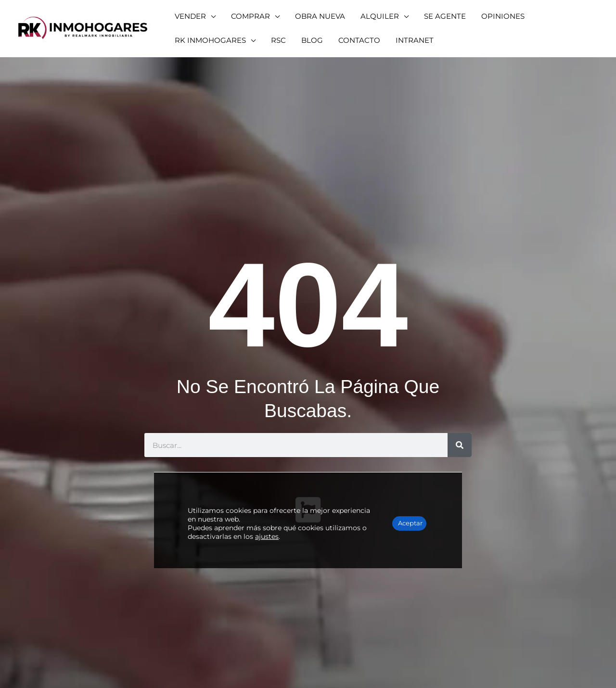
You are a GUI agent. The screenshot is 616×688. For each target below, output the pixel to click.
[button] (192, 16)
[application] (208, 16)
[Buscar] (460, 445)
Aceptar (399, 499)
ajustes (310, 512)
